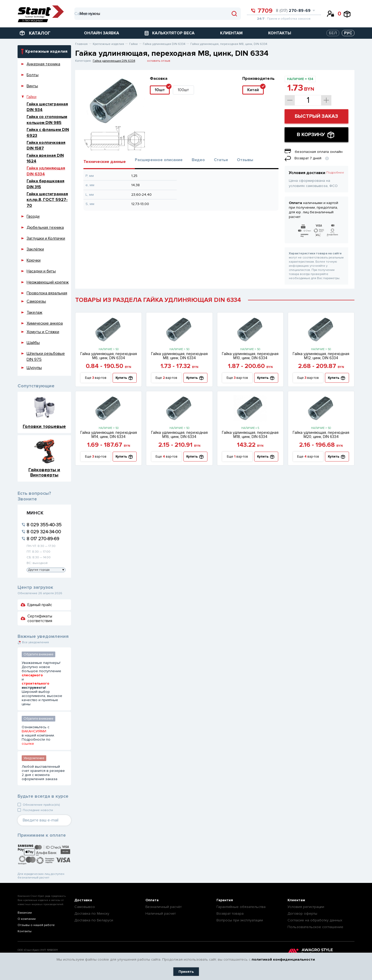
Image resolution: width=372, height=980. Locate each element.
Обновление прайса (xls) (41, 805)
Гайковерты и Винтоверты (44, 472)
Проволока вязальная (47, 293)
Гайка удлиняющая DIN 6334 (114, 61)
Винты (32, 86)
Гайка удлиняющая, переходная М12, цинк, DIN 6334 (321, 356)
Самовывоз (85, 907)
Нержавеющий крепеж (48, 282)
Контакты (25, 931)
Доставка (83, 900)
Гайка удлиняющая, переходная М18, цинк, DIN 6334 (250, 435)
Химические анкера (45, 323)
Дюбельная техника (45, 228)
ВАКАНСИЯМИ (34, 731)
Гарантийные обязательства (241, 907)
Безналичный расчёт (164, 907)
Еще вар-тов (96, 378)
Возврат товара (230, 914)
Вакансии (25, 913)
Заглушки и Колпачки (46, 238)
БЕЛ (333, 33)
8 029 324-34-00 (44, 532)
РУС (348, 33)
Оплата (152, 900)
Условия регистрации (306, 907)
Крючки (34, 260)
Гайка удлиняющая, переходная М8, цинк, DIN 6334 (179, 356)
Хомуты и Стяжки (43, 332)
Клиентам (296, 900)
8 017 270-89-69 (43, 539)
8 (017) (293, 11)
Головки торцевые (44, 426)
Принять (186, 972)
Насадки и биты (41, 271)
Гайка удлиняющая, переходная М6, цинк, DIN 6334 (109, 356)
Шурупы (34, 368)
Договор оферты (302, 914)
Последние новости (38, 810)
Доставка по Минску (92, 914)
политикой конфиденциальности (283, 959)
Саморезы (36, 301)
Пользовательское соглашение (315, 927)
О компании (27, 919)
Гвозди (33, 216)
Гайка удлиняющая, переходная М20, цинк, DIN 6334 (321, 435)
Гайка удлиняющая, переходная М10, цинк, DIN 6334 (250, 356)
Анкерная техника (43, 64)
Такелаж (34, 312)
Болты (33, 75)
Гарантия (225, 900)
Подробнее (335, 173)
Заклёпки (35, 249)
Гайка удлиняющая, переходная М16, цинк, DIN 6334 (179, 435)
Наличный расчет (161, 914)
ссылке (28, 744)
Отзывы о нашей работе (36, 925)
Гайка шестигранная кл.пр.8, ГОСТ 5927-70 (47, 200)
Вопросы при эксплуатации (240, 920)
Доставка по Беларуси (94, 920)
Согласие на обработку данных (315, 920)
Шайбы (33, 343)
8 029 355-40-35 (44, 525)
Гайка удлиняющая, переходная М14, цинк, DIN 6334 (109, 435)
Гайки (32, 97)
